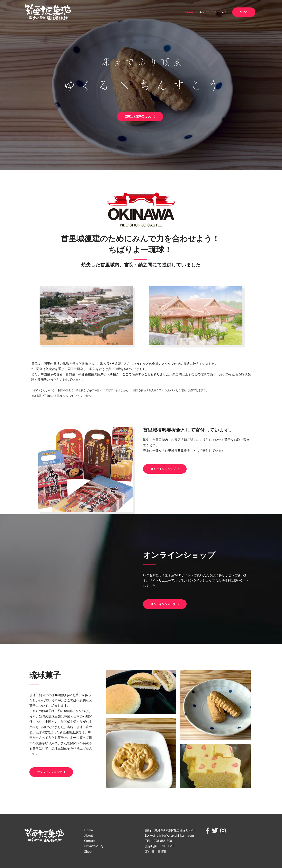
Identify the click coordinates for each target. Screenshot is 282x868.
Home (189, 12)
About (204, 12)
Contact (220, 12)
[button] (140, 117)
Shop (88, 852)
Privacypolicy (94, 846)
